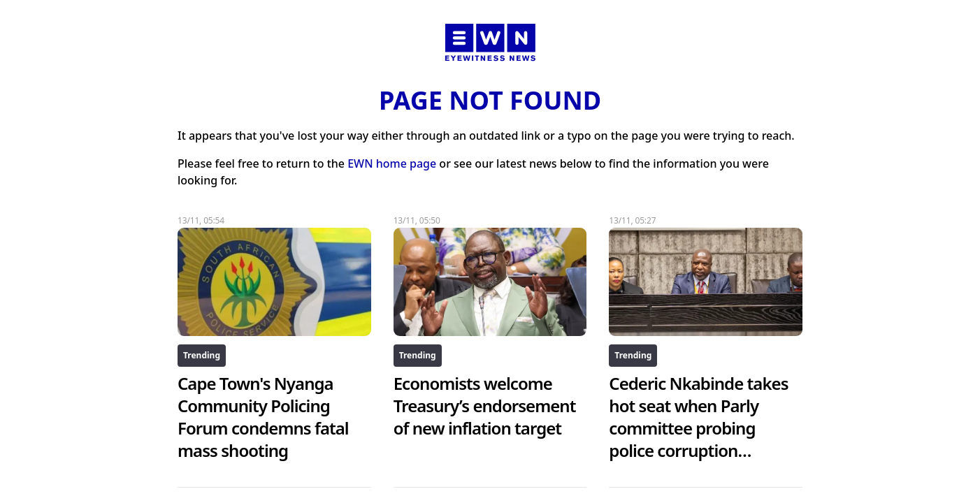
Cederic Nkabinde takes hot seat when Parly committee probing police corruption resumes (698, 428)
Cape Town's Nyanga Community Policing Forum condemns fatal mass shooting (263, 417)
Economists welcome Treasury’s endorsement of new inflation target (485, 406)
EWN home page (392, 163)
